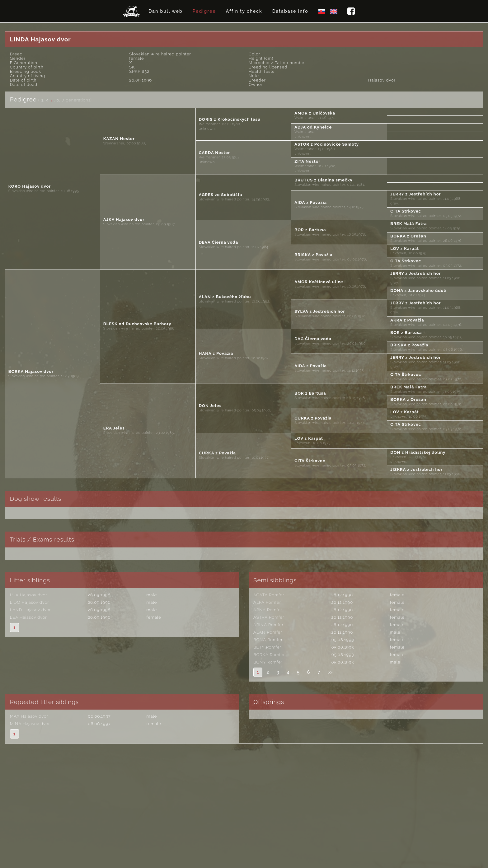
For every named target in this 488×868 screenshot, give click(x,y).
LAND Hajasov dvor (30, 610)
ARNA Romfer (268, 610)
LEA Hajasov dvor (28, 617)
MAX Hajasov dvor (29, 716)
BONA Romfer (268, 640)
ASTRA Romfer (269, 617)
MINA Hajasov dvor (30, 724)
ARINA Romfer (268, 625)
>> (330, 672)
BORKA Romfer (269, 655)
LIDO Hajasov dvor (30, 602)
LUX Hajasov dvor (29, 595)
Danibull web (165, 11)
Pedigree (204, 11)
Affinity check (244, 11)
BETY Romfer (267, 647)
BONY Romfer (268, 662)
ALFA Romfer (267, 602)
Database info (290, 11)
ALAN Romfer (268, 632)
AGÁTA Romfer (269, 595)
